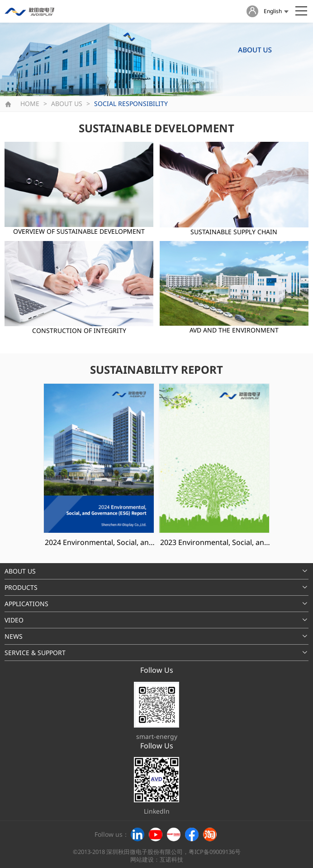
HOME (30, 104)
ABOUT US (67, 104)
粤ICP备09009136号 (215, 852)
